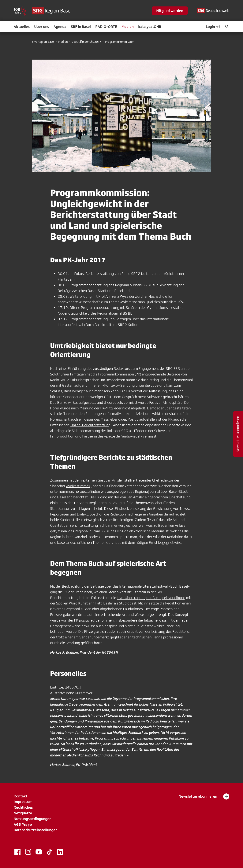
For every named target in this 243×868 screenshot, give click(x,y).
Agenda (60, 27)
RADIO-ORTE (106, 27)
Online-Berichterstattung (90, 425)
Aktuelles (22, 27)
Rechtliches (23, 807)
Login (213, 27)
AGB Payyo (23, 824)
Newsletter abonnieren (204, 796)
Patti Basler (104, 603)
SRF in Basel (81, 27)
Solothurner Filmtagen (68, 374)
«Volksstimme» (78, 486)
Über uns (42, 27)
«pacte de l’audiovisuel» (123, 436)
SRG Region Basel (43, 42)
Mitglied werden (170, 11)
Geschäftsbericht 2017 (86, 42)
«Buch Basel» (179, 586)
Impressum (23, 802)
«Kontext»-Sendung (119, 385)
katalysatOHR (150, 27)
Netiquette (23, 813)
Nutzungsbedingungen (33, 819)
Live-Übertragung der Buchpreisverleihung (151, 598)
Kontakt (21, 796)
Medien (128, 27)
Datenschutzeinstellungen (36, 830)
